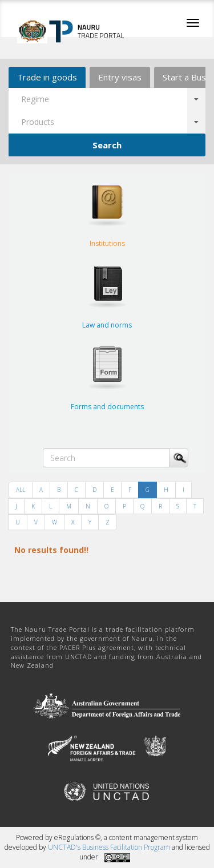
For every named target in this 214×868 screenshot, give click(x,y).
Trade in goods (47, 77)
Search (107, 145)
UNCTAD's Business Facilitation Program (109, 847)
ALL (21, 490)
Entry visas (120, 77)
